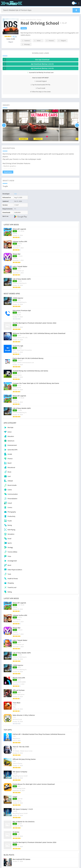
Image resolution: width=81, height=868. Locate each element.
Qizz (16, 194)
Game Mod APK (31, 20)
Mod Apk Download (26, 60)
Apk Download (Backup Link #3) (28, 68)
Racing (39, 20)
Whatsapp (26, 44)
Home (23, 20)
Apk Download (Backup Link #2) (28, 64)
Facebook (26, 41)
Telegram (62, 41)
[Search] (40, 10)
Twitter (37, 41)
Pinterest (50, 41)
